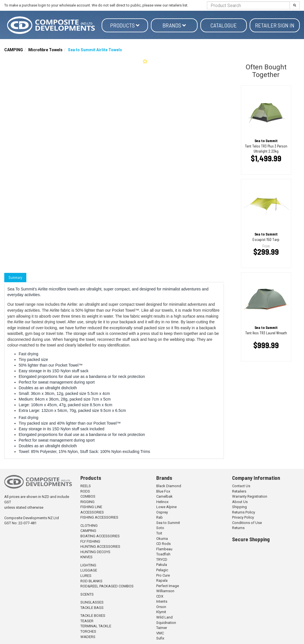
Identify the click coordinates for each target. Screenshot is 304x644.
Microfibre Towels (45, 50)
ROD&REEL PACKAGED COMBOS (107, 586)
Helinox (162, 502)
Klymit (161, 612)
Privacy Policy (243, 517)
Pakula (162, 565)
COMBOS (88, 496)
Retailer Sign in (275, 25)
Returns (238, 528)
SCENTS (87, 594)
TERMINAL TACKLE (96, 626)
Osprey (162, 512)
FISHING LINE (91, 507)
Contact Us (241, 486)
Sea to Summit (168, 523)
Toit (159, 533)
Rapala (162, 580)
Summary (15, 277)
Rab (160, 517)
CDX (160, 596)
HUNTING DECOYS (95, 552)
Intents (162, 601)
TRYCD (162, 560)
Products (125, 25)
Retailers (239, 491)
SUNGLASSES (92, 602)
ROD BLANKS (91, 581)
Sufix (160, 638)
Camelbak (164, 496)
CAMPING (14, 50)
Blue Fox (163, 491)
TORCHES (88, 631)
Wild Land (164, 617)
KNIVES (86, 557)
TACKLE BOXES (93, 616)
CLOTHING (89, 526)
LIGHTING (88, 565)
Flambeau (164, 549)
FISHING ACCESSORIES (99, 517)
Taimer (162, 628)
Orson (161, 607)
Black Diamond (169, 486)
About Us (240, 502)
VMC (160, 633)
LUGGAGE (89, 570)
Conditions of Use (247, 523)
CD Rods (163, 544)
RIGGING (87, 502)
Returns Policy (244, 512)
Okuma (162, 539)
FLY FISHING (90, 541)
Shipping (239, 507)
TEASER (87, 621)
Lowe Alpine (166, 507)
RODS (85, 491)
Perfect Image (168, 586)
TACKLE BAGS (92, 608)
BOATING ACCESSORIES (100, 536)
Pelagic (162, 570)
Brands (174, 25)
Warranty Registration (250, 496)
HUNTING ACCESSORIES (100, 546)
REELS (86, 486)
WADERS (88, 637)
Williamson (165, 591)
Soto (160, 528)
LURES (86, 576)
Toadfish (163, 554)
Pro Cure (163, 575)
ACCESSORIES (92, 512)
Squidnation (166, 623)
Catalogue (223, 25)
